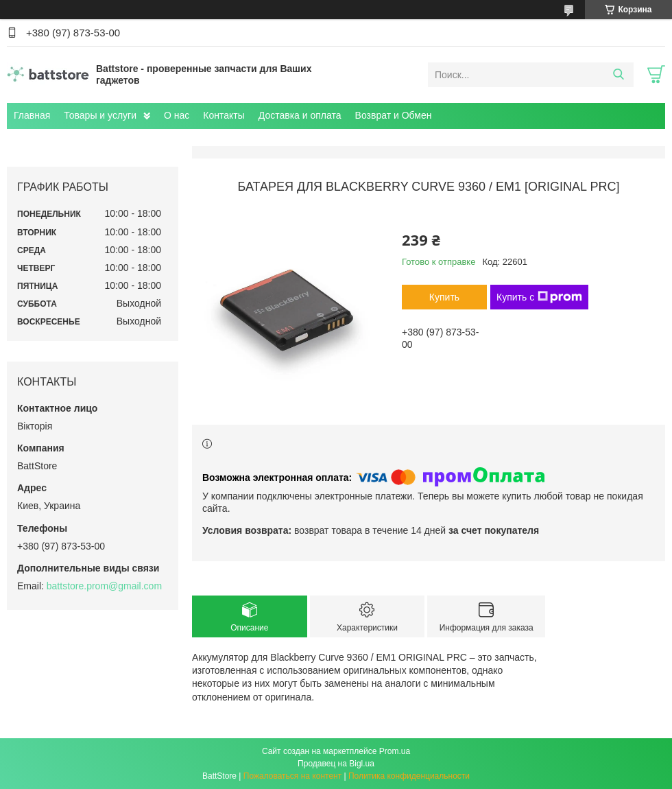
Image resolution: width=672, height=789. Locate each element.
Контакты (224, 115)
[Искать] (618, 75)
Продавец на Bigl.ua (336, 764)
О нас (177, 115)
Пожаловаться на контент (292, 776)
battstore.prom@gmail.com (104, 586)
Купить (444, 297)
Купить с (539, 297)
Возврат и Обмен (394, 115)
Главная (32, 115)
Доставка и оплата (300, 115)
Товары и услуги (100, 115)
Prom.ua (395, 751)
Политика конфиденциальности (409, 776)
